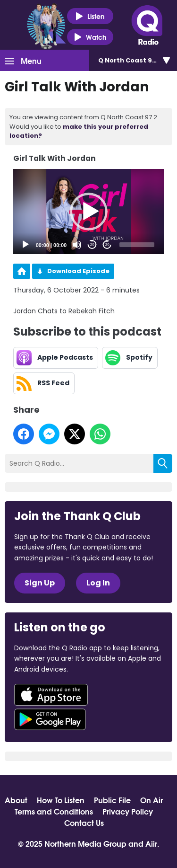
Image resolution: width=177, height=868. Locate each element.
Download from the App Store (51, 695)
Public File (112, 800)
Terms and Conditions (54, 811)
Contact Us (84, 823)
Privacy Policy (128, 811)
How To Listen (61, 800)
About (16, 800)
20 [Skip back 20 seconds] (92, 244)
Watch (90, 37)
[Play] (25, 245)
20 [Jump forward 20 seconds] (107, 244)
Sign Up (40, 583)
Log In (98, 583)
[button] (89, 212)
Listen (90, 16)
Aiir (151, 843)
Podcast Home (22, 271)
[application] (89, 212)
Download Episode (78, 271)
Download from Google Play (50, 719)
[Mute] (77, 245)
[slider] (137, 245)
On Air (152, 800)
